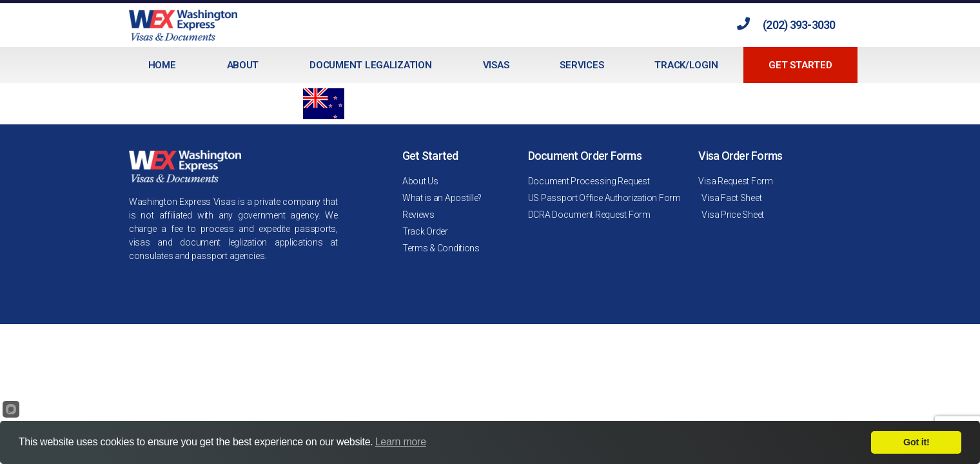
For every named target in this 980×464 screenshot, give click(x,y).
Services (582, 65)
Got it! (916, 442)
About (243, 65)
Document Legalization (370, 65)
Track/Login (686, 65)
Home (162, 65)
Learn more (401, 442)
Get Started (800, 65)
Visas (496, 65)
